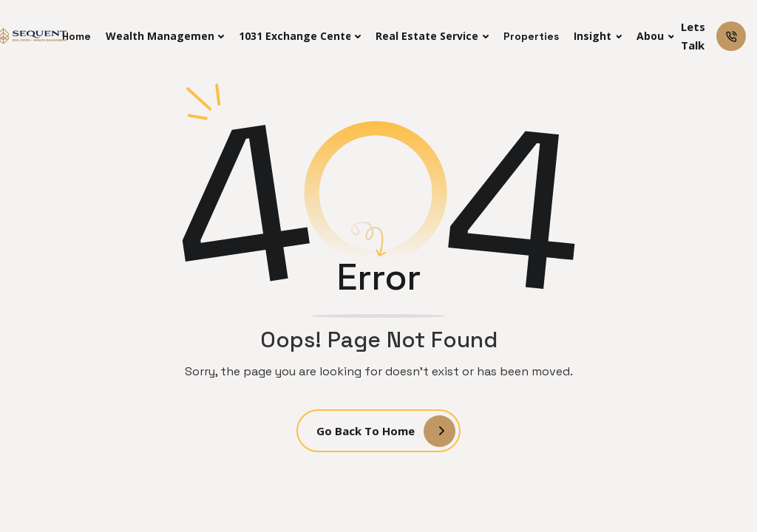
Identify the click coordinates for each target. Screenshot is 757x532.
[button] (165, 36)
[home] (33, 36)
